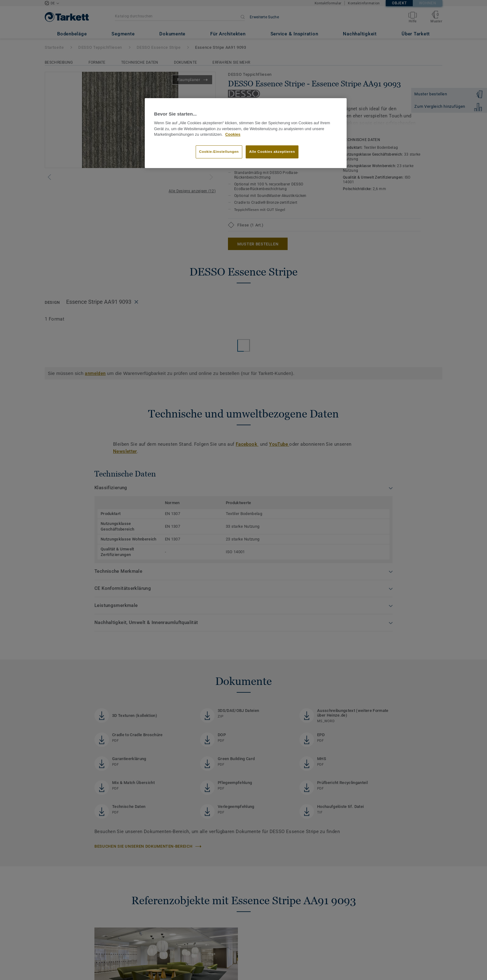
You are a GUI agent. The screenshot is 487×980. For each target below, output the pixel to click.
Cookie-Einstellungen (219, 152)
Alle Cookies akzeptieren (272, 152)
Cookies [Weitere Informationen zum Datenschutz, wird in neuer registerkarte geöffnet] (233, 134)
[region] (246, 133)
